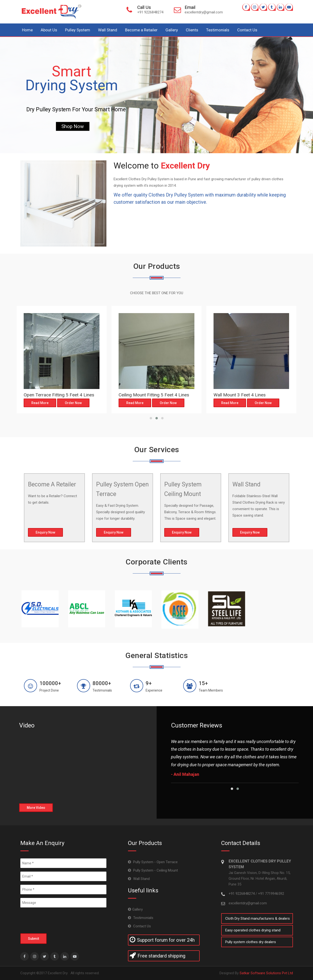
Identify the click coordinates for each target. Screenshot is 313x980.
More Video (36, 808)
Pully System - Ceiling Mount (155, 870)
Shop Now (73, 126)
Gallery (172, 30)
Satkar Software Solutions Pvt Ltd (266, 973)
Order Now (73, 403)
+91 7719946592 (271, 894)
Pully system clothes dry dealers (251, 942)
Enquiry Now (45, 532)
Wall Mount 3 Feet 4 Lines (240, 395)
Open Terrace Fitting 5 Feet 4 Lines (59, 395)
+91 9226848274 (242, 894)
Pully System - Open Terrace (155, 862)
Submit (33, 939)
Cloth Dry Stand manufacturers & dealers (258, 918)
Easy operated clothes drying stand (253, 930)
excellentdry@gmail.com (248, 903)
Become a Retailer (141, 30)
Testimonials (218, 30)
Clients (192, 30)
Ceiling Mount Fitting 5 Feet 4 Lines (154, 395)
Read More (40, 403)
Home (27, 30)
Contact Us (247, 30)
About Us (49, 30)
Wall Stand (108, 30)
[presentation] (57, 920)
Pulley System (78, 30)
